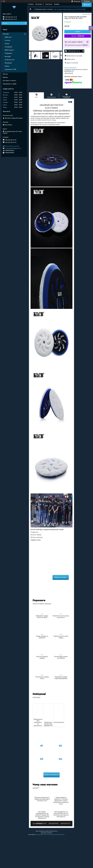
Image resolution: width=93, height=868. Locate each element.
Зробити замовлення (51, 775)
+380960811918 (53, 824)
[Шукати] (25, 23)
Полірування (8, 53)
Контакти (49, 4)
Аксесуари (8, 56)
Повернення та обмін (10, 84)
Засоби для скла (10, 60)
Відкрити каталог (61, 577)
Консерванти (8, 47)
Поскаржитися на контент (43, 834)
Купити (78, 32)
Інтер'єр (7, 44)
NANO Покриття (9, 50)
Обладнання (8, 63)
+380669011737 (65, 824)
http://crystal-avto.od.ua (12, 146)
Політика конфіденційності (58, 834)
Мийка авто (8, 37)
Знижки (57, 4)
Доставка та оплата (9, 81)
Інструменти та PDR (10, 69)
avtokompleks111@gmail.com (13, 148)
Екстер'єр (7, 40)
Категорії (39, 4)
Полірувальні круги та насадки (44, 9)
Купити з (78, 36)
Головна (31, 4)
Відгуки (5, 77)
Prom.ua (55, 831)
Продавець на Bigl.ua (47, 833)
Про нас (5, 74)
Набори (7, 66)
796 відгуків (77, 1)
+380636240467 (41, 824)
